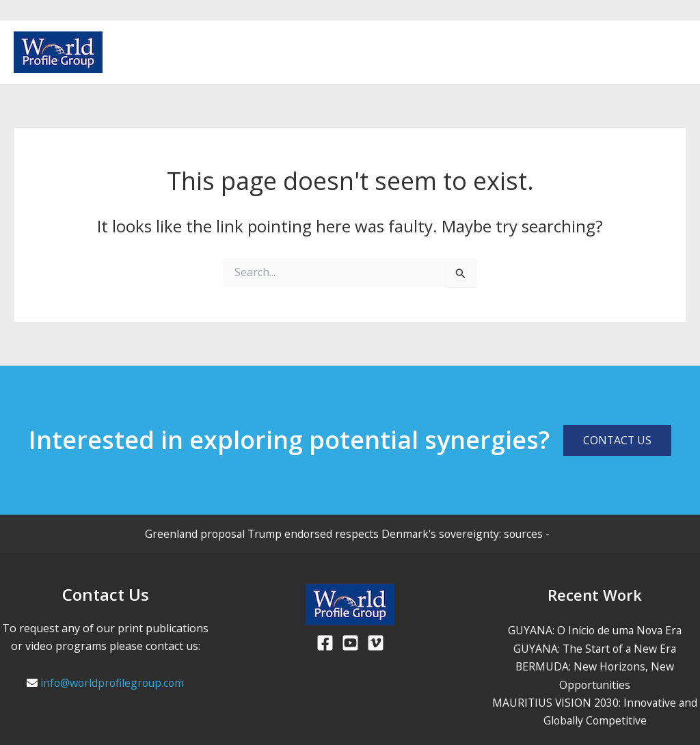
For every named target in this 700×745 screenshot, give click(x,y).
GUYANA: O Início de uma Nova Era (595, 630)
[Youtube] (658, 53)
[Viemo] (376, 643)
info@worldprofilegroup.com (112, 683)
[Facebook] (636, 53)
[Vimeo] (679, 53)
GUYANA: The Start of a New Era (595, 649)
